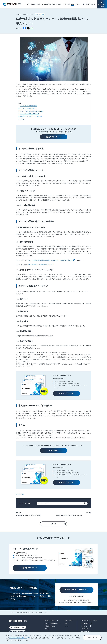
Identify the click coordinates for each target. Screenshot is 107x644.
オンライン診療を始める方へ (35, 4)
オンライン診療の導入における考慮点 (32, 111)
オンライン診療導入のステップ (30, 114)
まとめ (22, 119)
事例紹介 (59, 4)
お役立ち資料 (66, 4)
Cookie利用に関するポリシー (19, 638)
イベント (78, 4)
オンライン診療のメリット (29, 109)
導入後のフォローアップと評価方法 (31, 116)
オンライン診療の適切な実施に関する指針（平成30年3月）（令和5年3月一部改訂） (51, 260)
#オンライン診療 (20, 494)
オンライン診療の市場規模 (29, 106)
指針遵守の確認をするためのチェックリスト (41, 265)
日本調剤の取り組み (50, 4)
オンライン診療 (40, 14)
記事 (73, 4)
